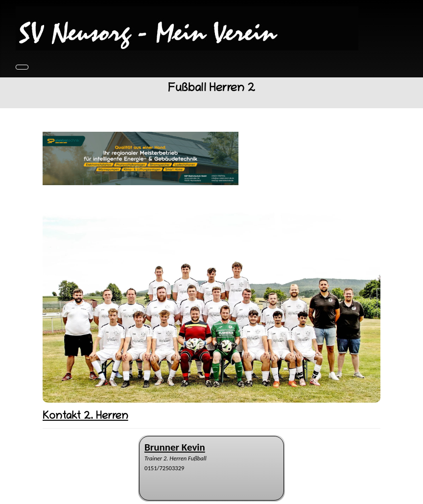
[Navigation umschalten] (22, 67)
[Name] (175, 447)
